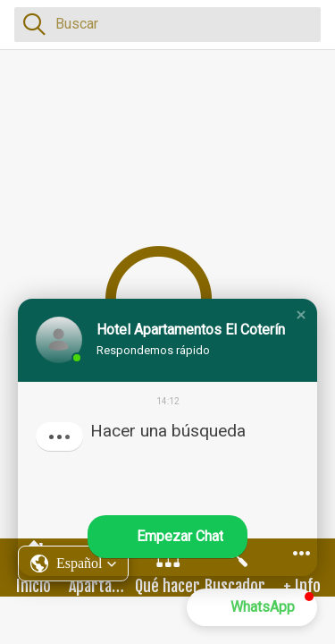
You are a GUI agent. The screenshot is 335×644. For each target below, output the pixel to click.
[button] (301, 315)
